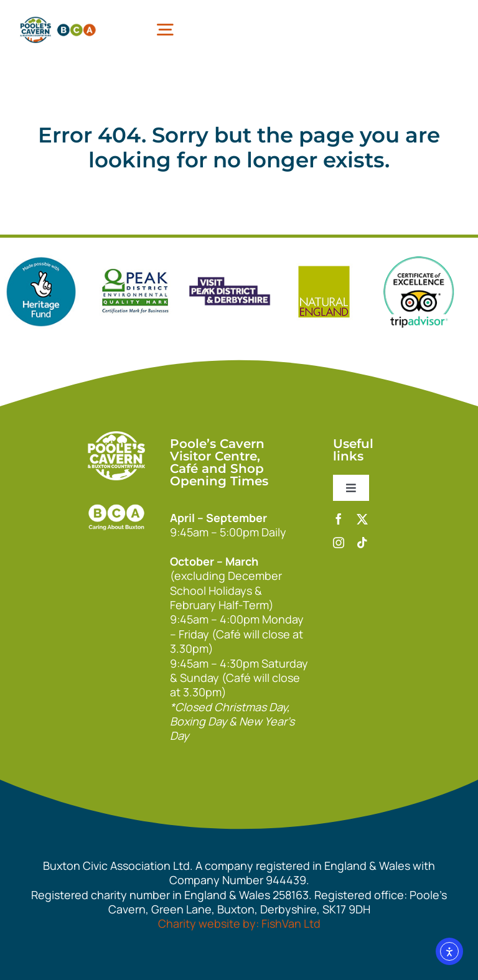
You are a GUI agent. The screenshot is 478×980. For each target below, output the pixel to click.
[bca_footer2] (116, 498)
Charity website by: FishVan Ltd (239, 923)
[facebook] (339, 519)
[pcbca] (58, 19)
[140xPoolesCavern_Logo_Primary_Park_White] (116, 437)
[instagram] (339, 543)
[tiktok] (362, 543)
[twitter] (362, 519)
